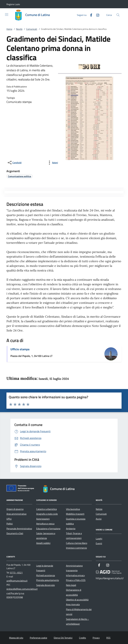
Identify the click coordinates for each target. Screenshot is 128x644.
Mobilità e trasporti (75, 514)
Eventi (99, 543)
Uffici (9, 519)
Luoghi (99, 539)
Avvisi (99, 519)
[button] (13, 4)
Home (9, 29)
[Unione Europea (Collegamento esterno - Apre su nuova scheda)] (21, 489)
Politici (10, 524)
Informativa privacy (75, 575)
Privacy (96, 638)
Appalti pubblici (43, 543)
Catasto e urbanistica (46, 509)
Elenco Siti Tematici (63, 638)
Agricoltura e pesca (45, 524)
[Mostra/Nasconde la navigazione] (7, 15)
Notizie (99, 509)
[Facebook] (90, 15)
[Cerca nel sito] (118, 15)
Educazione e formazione (48, 529)
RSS (108, 638)
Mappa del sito (16, 638)
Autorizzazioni (43, 519)
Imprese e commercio (76, 548)
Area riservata (73, 604)
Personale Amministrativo (19, 529)
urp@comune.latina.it (17, 581)
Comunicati (32, 29)
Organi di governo (15, 509)
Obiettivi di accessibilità (77, 600)
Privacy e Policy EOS (76, 580)
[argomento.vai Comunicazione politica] (20, 176)
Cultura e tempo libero (77, 543)
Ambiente (71, 529)
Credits (83, 638)
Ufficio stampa (20, 349)
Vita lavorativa (73, 509)
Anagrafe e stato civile (47, 514)
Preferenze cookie (38, 638)
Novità (19, 29)
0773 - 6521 (16, 573)
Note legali (71, 585)
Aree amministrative (16, 514)
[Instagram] (96, 15)
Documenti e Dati (15, 533)
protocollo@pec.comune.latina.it (22, 589)
